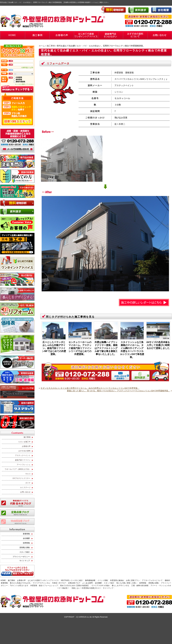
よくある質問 (87, 583)
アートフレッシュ (24, 465)
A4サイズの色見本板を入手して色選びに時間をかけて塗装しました (158, 345)
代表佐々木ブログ (59, 583)
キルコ (28, 474)
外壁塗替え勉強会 (117, 580)
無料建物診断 (90, 580)
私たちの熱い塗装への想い (127, 583)
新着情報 (26, 534)
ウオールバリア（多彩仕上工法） (18, 469)
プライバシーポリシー (21, 557)
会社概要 (26, 538)
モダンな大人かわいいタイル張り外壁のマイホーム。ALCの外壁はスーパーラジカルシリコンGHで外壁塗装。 (90, 388)
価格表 (167, 580)
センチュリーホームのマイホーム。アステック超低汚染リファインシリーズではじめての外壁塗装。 (80, 348)
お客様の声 (26, 446)
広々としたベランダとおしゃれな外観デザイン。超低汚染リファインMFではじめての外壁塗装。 (54, 348)
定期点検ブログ (74, 583)
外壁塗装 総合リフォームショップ (44, 586)
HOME (3, 580)
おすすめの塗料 (24, 451)
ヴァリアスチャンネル (41, 583)
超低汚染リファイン (23, 460)
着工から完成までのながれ (20, 583)
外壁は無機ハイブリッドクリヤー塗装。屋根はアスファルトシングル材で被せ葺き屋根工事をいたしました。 (106, 348)
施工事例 (51, 46)
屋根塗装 (19, 79)
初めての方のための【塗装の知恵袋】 (75, 586)
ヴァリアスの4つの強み (101, 586)
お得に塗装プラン (133, 580)
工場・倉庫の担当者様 (140, 586)
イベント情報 (103, 580)
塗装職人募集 (25, 548)
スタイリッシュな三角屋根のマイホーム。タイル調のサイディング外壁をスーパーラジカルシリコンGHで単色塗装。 (132, 350)
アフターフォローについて (152, 580)
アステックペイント (23, 455)
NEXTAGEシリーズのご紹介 (72, 580)
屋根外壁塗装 (20, 82)
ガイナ (28, 483)
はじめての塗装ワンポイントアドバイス (43, 580)
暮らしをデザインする (120, 586)
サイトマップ (25, 561)
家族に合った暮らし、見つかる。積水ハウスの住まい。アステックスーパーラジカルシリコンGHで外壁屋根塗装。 (119, 391)
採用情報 (26, 543)
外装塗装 (19, 77)
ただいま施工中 (24, 442)
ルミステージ (25, 487)
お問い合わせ (25, 492)
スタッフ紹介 (25, 552)
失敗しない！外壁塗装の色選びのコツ (86, 588)
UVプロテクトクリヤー (22, 478)
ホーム (42, 46)
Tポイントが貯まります (19, 586)
